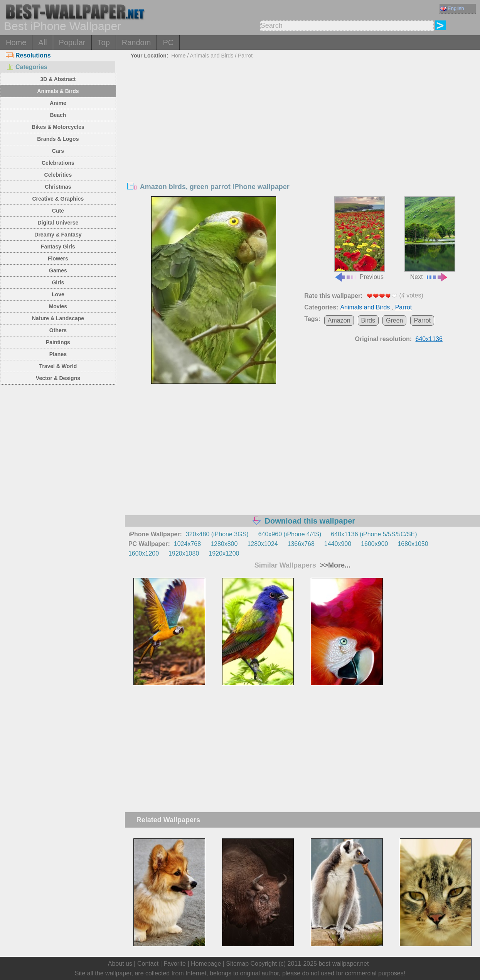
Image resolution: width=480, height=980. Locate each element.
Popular (72, 42)
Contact (148, 964)
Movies (58, 306)
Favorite (175, 964)
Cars (58, 151)
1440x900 (338, 544)
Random (136, 42)
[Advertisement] (302, 119)
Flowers (58, 259)
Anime (58, 103)
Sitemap (237, 964)
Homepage (206, 964)
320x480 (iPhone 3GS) (217, 534)
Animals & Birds (58, 91)
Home (16, 42)
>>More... (334, 565)
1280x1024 (262, 544)
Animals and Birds (211, 56)
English (452, 8)
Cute (58, 211)
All (42, 42)
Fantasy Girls (58, 247)
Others (58, 330)
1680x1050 (413, 544)
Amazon (339, 320)
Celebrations (58, 163)
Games (58, 270)
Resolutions (28, 55)
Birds (368, 320)
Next (430, 238)
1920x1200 (224, 553)
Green (394, 320)
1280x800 (224, 544)
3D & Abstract (58, 79)
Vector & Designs (58, 378)
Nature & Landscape (58, 318)
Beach (58, 115)
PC (168, 42)
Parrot (245, 56)
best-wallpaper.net (344, 964)
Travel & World (58, 366)
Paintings (58, 342)
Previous (360, 238)
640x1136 (429, 339)
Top (104, 42)
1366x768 (301, 544)
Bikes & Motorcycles (58, 127)
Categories (27, 67)
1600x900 (374, 544)
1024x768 (187, 544)
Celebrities (58, 175)
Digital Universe (58, 223)
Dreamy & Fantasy (58, 235)
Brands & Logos (58, 139)
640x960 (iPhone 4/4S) (290, 534)
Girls (58, 282)
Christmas (58, 187)
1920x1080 (184, 553)
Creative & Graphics (58, 199)
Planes (58, 354)
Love (58, 294)
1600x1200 (144, 553)
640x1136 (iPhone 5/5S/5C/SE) (374, 534)
